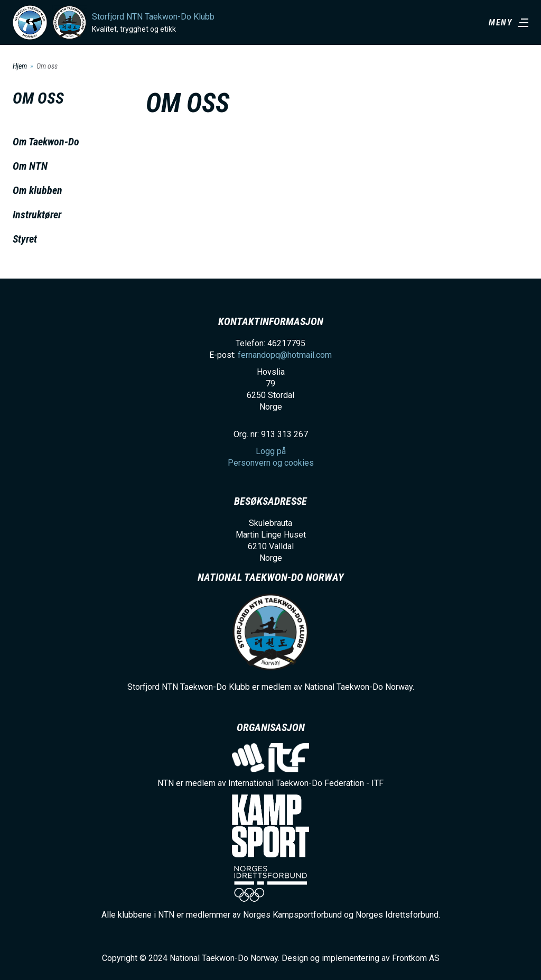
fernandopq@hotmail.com (285, 355)
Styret (25, 239)
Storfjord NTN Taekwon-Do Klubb (153, 17)
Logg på (271, 451)
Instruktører (37, 215)
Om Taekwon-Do (46, 142)
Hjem (20, 66)
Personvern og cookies (271, 463)
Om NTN (30, 166)
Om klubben (38, 190)
